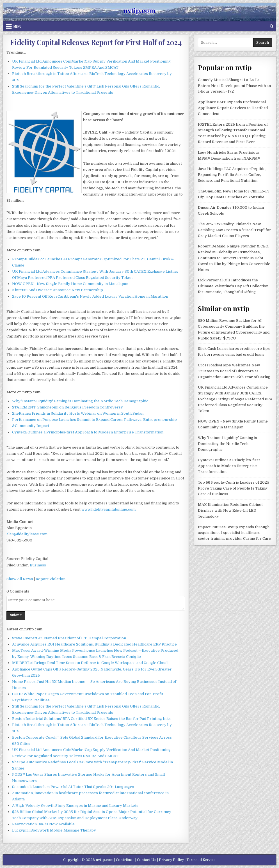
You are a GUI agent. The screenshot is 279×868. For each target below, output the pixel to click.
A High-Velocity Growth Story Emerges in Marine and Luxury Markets (75, 806)
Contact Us (147, 860)
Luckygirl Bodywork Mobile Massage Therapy (54, 830)
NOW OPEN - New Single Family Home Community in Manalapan (70, 284)
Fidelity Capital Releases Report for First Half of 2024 (96, 42)
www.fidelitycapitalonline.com (108, 509)
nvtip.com (139, 10)
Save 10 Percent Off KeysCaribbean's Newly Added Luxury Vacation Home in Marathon (90, 296)
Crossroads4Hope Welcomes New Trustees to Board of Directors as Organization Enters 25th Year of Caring (234, 371)
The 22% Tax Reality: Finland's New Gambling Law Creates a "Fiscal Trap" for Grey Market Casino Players (235, 230)
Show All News (20, 579)
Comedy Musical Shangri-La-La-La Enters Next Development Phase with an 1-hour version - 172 (234, 86)
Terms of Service (201, 860)
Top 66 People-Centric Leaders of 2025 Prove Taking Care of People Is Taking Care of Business (234, 488)
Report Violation (51, 579)
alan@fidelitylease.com (27, 534)
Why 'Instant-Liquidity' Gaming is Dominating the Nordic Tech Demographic (80, 401)
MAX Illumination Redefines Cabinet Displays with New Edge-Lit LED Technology (230, 510)
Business (38, 565)
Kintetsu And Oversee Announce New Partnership (58, 290)
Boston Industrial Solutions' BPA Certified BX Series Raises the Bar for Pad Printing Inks (91, 719)
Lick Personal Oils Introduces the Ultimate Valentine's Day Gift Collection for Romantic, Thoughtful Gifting (233, 286)
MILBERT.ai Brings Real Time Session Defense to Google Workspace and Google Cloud (90, 663)
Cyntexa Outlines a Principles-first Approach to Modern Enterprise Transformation (88, 432)
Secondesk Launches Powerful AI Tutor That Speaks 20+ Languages (73, 787)
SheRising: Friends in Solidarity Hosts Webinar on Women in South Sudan (78, 413)
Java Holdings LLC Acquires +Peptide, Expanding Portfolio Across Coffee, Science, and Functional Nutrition (232, 175)
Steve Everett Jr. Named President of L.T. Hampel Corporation (69, 638)
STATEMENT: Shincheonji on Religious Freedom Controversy (68, 407)
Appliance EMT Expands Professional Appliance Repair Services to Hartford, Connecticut (233, 108)
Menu (17, 26)
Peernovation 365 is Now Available (43, 824)
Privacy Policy (171, 860)
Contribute (125, 860)
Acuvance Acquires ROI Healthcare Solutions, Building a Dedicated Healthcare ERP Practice (94, 644)
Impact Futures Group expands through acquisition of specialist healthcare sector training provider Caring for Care (235, 533)
